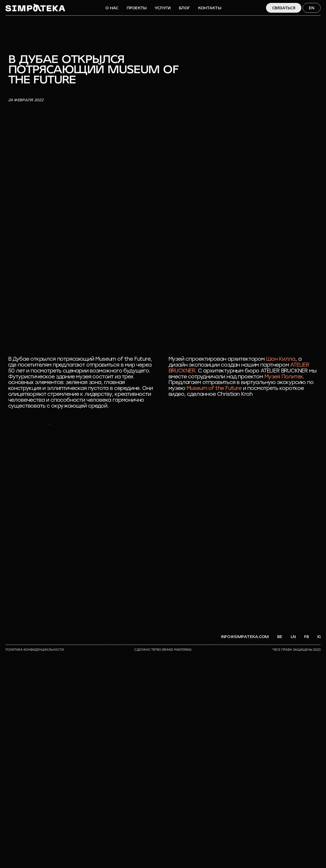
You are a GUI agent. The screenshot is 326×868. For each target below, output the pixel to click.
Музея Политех (284, 377)
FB (307, 850)
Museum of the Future (214, 388)
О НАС (112, 8)
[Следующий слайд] (315, 531)
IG (319, 850)
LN (293, 850)
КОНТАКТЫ (210, 8)
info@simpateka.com (245, 850)
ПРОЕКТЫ (137, 8)
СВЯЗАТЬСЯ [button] (284, 8)
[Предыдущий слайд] (11, 531)
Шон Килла (281, 359)
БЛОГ (184, 8)
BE (280, 850)
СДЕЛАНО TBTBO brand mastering (163, 863)
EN (312, 8)
